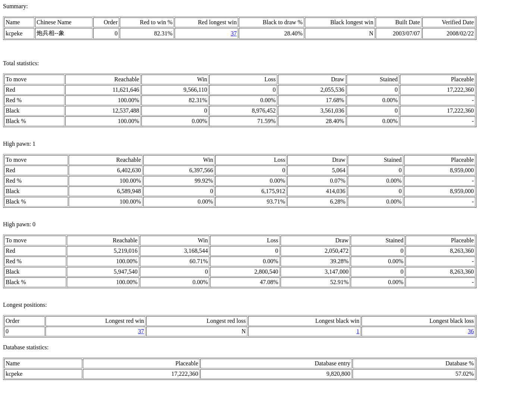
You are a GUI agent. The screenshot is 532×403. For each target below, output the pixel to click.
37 (234, 33)
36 (471, 331)
